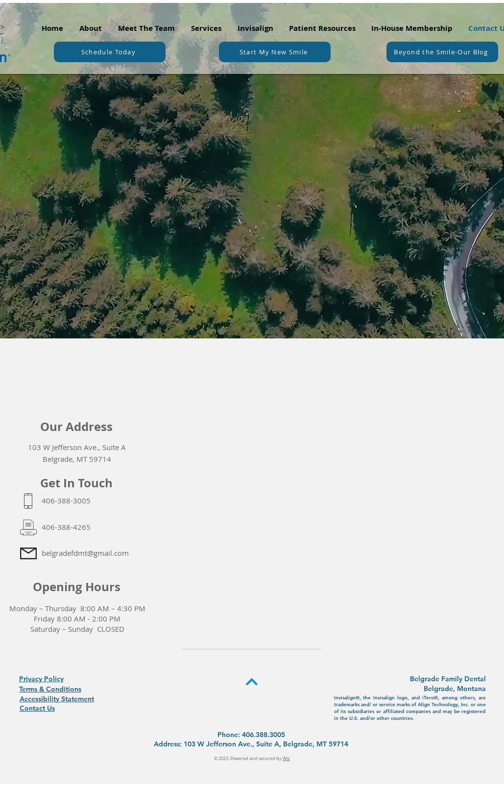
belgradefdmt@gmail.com (85, 553)
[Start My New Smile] (275, 52)
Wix (286, 759)
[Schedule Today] (110, 52)
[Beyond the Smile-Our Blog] (442, 52)
